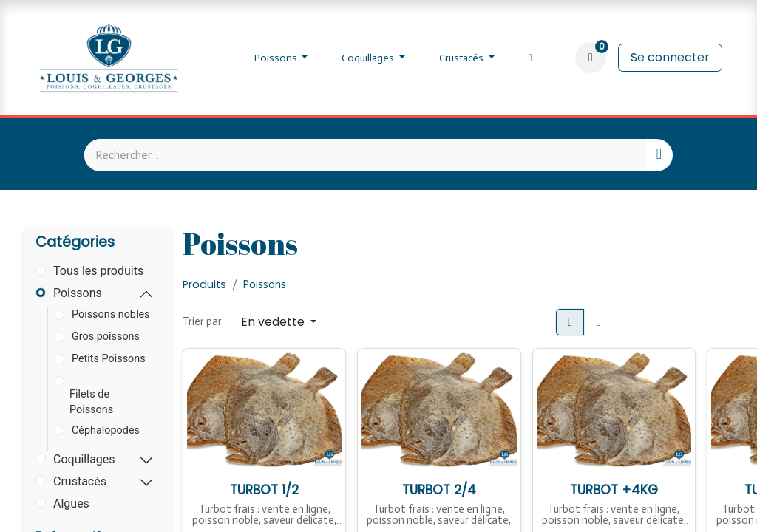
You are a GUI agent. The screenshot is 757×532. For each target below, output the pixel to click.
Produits (204, 284)
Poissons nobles (111, 314)
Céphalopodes (106, 430)
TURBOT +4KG (614, 489)
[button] (279, 322)
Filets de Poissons (91, 402)
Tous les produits (98, 271)
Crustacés (80, 481)
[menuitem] (281, 58)
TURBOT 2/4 (439, 489)
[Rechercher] (659, 155)
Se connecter (670, 57)
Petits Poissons (109, 359)
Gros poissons (106, 337)
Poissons (78, 293)
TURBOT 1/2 (265, 489)
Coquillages (84, 459)
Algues (71, 504)
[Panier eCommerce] (591, 58)
